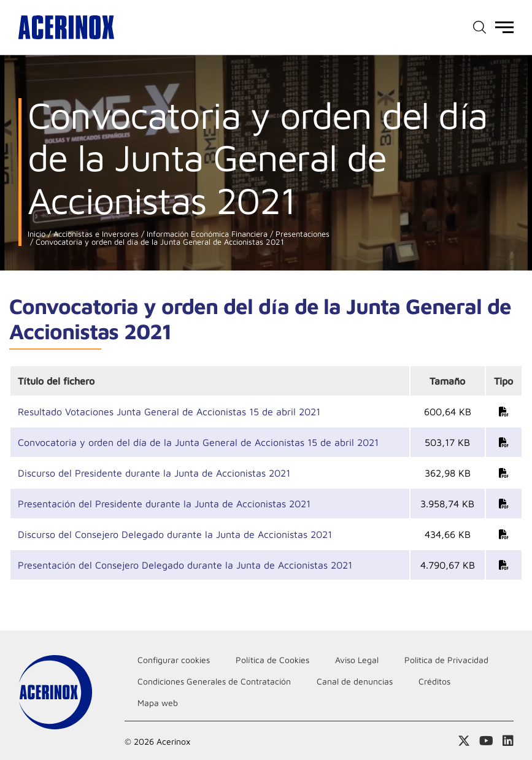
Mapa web (158, 703)
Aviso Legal (357, 660)
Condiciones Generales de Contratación (214, 681)
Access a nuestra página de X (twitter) (464, 741)
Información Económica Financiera (206, 234)
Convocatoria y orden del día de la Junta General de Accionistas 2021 (159, 242)
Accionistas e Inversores (95, 234)
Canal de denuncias (355, 681)
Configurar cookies (174, 660)
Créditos (434, 681)
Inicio (37, 234)
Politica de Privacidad (446, 660)
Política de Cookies (272, 660)
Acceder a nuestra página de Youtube (486, 741)
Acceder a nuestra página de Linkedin (508, 741)
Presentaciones (301, 234)
